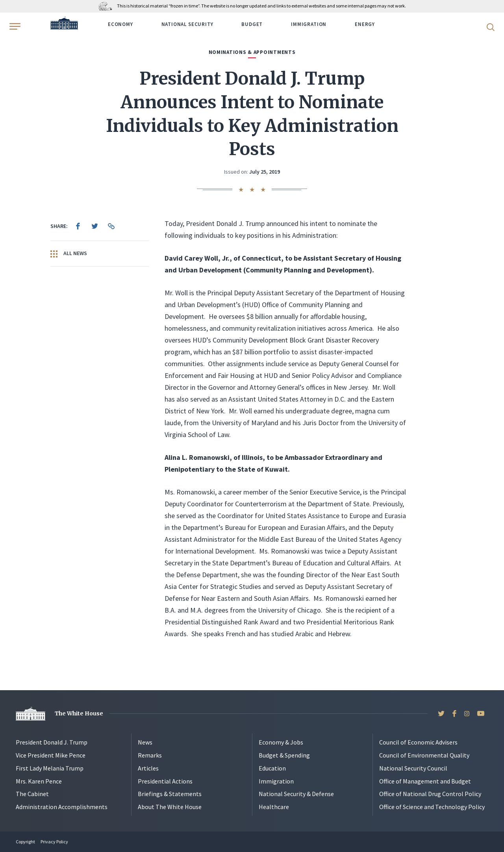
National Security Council (413, 768)
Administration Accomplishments (62, 807)
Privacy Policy (54, 842)
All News (69, 254)
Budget (252, 24)
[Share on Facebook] (78, 226)
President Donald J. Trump (52, 742)
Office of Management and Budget (425, 781)
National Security (187, 24)
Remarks (150, 755)
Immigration (309, 24)
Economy (120, 24)
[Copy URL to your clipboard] (111, 226)
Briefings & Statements (170, 794)
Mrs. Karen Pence (39, 781)
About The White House (170, 807)
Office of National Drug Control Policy (430, 794)
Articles (148, 768)
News (145, 742)
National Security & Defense (296, 794)
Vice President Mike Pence (51, 755)
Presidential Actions (165, 781)
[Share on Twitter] (94, 226)
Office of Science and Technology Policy (432, 807)
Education (272, 768)
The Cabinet (32, 794)
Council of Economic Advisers (418, 742)
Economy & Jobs (281, 742)
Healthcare (274, 807)
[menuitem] (78, 226)
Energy (365, 24)
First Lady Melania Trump (50, 768)
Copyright (25, 842)
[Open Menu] (14, 26)
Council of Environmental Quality (424, 755)
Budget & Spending (284, 755)
